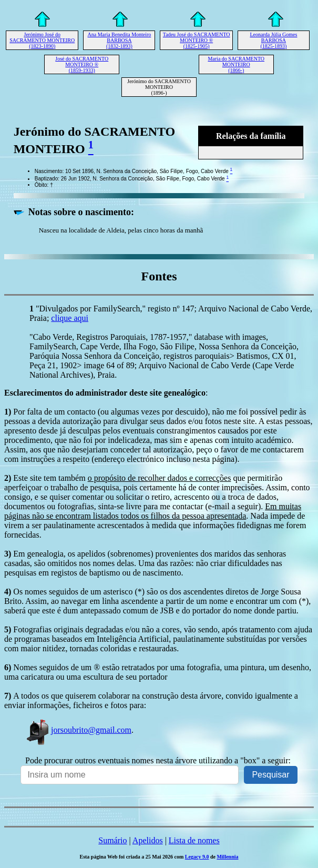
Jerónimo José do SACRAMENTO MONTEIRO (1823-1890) (42, 40)
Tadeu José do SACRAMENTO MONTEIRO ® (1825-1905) (197, 40)
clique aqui (70, 318)
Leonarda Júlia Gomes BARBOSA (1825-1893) (273, 40)
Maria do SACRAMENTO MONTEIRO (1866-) (236, 64)
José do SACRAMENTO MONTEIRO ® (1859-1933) (82, 64)
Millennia (227, 857)
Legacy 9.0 (197, 857)
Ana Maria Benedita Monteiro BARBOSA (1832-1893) (120, 40)
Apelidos (148, 840)
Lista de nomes (194, 840)
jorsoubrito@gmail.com (78, 730)
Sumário (112, 840)
